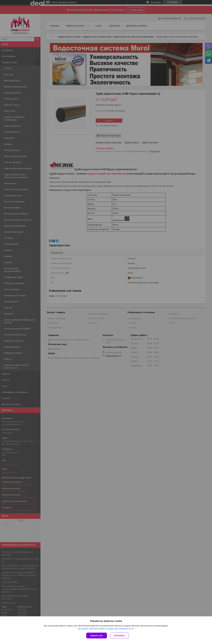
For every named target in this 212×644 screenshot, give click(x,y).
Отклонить (119, 636)
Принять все (97, 636)
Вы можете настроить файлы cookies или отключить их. (105, 629)
